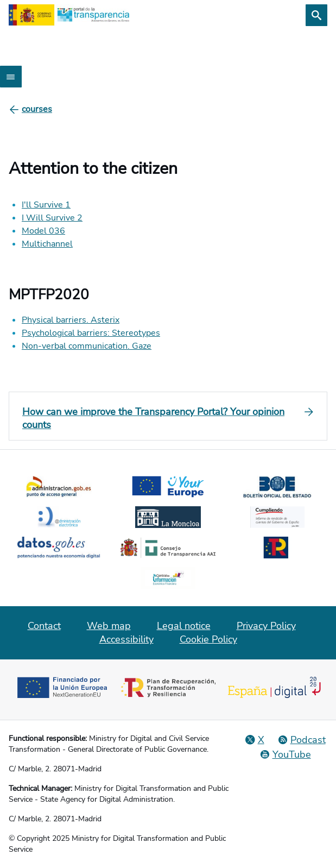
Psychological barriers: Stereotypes (91, 333)
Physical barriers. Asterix (71, 320)
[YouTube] (285, 754)
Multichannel (47, 244)
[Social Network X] (255, 740)
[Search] (316, 15)
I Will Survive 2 (52, 218)
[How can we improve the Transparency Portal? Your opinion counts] (168, 418)
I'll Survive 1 (46, 205)
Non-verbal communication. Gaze (87, 346)
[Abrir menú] (11, 77)
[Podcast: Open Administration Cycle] (302, 740)
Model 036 (43, 231)
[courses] (37, 109)
